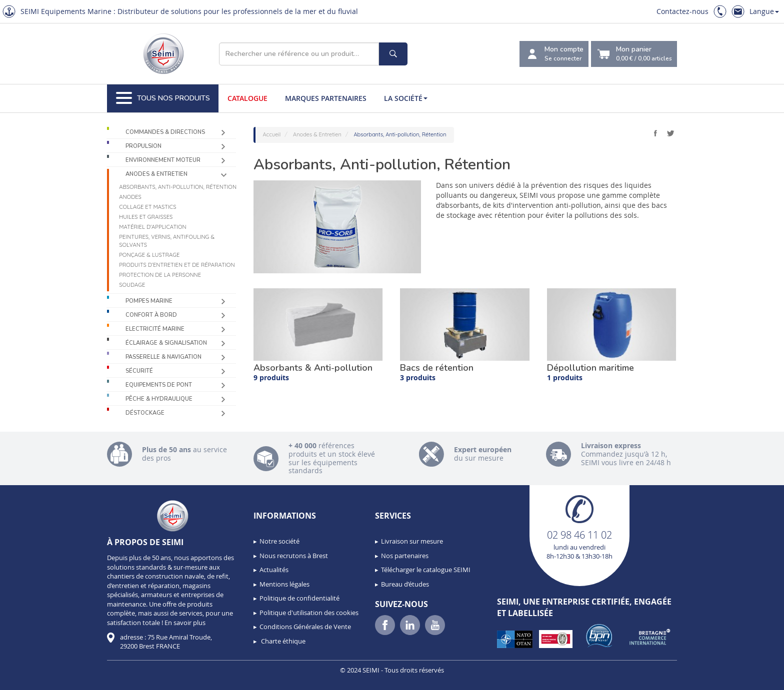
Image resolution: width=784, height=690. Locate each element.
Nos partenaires (405, 556)
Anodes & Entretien (156, 174)
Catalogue (247, 98)
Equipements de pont (159, 385)
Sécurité (139, 371)
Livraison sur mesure (412, 541)
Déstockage (145, 413)
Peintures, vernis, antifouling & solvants (167, 241)
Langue (764, 11)
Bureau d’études (405, 584)
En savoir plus (185, 623)
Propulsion (143, 146)
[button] (30, 679)
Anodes (130, 197)
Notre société (279, 541)
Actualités (274, 570)
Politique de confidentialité (299, 598)
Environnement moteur (163, 160)
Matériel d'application (152, 227)
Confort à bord (151, 315)
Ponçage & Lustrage (149, 255)
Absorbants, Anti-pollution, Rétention (178, 187)
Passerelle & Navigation (163, 357)
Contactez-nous (682, 11)
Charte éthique (282, 641)
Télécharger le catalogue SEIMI (426, 570)
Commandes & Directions (165, 132)
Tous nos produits (163, 98)
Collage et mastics (147, 207)
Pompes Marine (149, 301)
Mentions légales (284, 584)
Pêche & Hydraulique (159, 399)
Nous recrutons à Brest (294, 556)
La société (406, 98)
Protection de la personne (160, 275)
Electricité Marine (155, 329)
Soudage (132, 285)
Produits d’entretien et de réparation (177, 265)
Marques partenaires (326, 98)
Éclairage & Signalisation (166, 343)
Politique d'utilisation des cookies (309, 613)
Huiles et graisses (146, 217)
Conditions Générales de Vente (305, 627)
